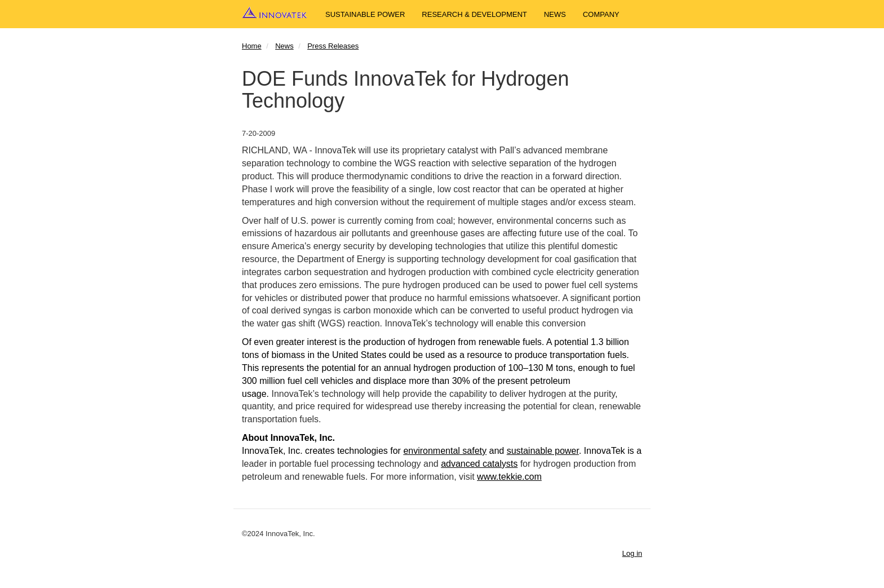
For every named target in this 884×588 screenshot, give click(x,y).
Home (252, 46)
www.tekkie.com (509, 477)
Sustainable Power (365, 14)
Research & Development (474, 14)
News (555, 14)
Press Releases (333, 46)
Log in (632, 553)
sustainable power (543, 451)
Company (601, 14)
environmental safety (445, 451)
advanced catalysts (479, 464)
